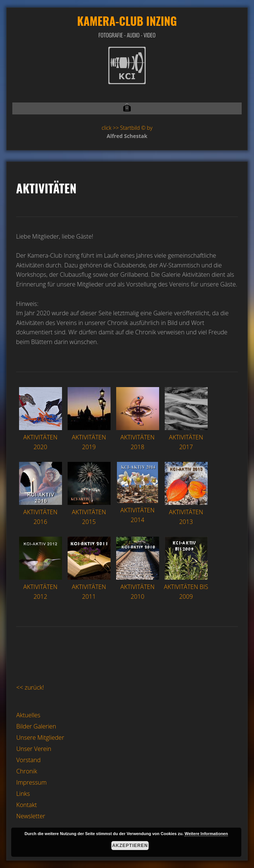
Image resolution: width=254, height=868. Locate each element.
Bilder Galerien (36, 726)
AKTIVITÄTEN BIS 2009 (186, 587)
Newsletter (31, 816)
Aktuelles (28, 715)
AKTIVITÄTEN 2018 (138, 437)
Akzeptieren (130, 846)
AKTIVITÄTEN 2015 (89, 512)
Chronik (27, 771)
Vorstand (29, 760)
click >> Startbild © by (127, 128)
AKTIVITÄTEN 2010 (138, 587)
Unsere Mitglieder (40, 737)
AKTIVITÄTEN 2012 (41, 587)
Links (23, 794)
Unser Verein (34, 749)
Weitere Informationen (206, 834)
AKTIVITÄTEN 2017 (186, 437)
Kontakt (27, 805)
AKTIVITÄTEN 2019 (89, 437)
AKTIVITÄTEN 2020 (41, 437)
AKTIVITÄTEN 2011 (89, 587)
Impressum (32, 782)
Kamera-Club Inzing (127, 21)
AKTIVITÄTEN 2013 (186, 512)
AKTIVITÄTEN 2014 (137, 510)
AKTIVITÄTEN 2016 (41, 512)
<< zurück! (30, 687)
